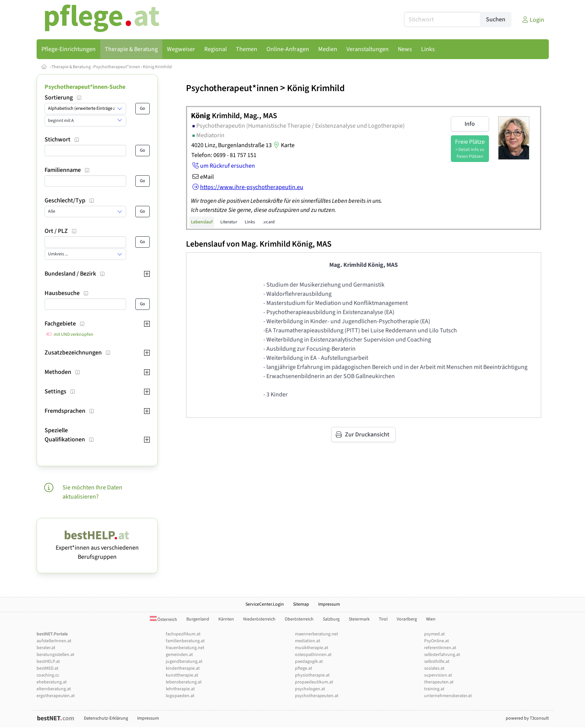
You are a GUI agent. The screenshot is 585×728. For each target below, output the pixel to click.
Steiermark (359, 619)
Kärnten (226, 619)
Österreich (163, 620)
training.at (434, 689)
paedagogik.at (309, 661)
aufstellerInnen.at (54, 641)
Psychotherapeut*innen (117, 67)
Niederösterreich (259, 619)
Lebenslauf (202, 222)
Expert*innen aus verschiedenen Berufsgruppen (97, 548)
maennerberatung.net (317, 634)
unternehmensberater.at (448, 696)
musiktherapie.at (312, 648)
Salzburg (331, 619)
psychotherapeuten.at (317, 696)
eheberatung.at (52, 682)
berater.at (46, 648)
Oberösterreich (299, 619)
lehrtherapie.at (180, 689)
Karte (283, 145)
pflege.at (304, 668)
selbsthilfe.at (437, 661)
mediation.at (308, 641)
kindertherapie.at (183, 668)
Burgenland (198, 619)
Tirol (383, 619)
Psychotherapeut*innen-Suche (85, 87)
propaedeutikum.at (314, 682)
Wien (431, 619)
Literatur (229, 222)
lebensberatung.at (184, 682)
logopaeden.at (180, 696)
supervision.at (438, 675)
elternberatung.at (54, 689)
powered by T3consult (527, 718)
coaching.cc (48, 675)
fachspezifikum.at (183, 634)
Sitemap (301, 604)
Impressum (329, 604)
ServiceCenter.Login (265, 604)
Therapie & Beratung (71, 67)
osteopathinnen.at (313, 655)
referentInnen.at (440, 648)
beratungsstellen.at (55, 655)
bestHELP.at (48, 661)
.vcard (269, 222)
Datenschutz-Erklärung (106, 718)
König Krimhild (157, 67)
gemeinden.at (179, 655)
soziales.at (434, 668)
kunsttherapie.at (182, 675)
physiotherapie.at (312, 675)
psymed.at (434, 634)
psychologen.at (310, 689)
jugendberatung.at (184, 661)
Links (250, 222)
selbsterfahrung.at (442, 655)
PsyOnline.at (437, 641)
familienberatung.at (185, 641)
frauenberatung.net (185, 648)
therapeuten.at (439, 682)
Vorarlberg (407, 619)
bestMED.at (47, 668)
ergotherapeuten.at (56, 696)
